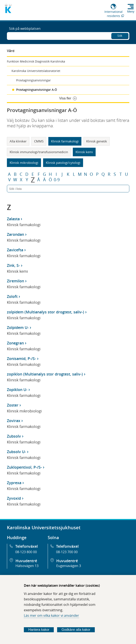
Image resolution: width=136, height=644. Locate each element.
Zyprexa (14, 483)
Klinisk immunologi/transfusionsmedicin (39, 152)
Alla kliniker (18, 141)
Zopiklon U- (17, 390)
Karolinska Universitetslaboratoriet (36, 71)
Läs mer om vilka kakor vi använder (51, 615)
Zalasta (13, 219)
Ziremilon (15, 281)
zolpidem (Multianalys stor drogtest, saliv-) (46, 312)
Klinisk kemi (84, 152)
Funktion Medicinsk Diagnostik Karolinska (36, 61)
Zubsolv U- (16, 452)
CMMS (39, 141)
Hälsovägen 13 (27, 566)
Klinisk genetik (97, 141)
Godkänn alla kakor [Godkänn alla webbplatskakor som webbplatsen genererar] (76, 630)
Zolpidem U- (18, 327)
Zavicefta (15, 250)
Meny (131, 12)
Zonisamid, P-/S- (21, 359)
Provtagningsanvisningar (33, 80)
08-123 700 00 (67, 552)
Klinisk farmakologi (65, 141)
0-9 (57, 180)
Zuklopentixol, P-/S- (24, 467)
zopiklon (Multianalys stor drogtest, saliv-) (45, 374)
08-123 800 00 (26, 552)
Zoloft (12, 296)
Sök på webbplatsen (25, 29)
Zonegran (15, 343)
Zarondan (15, 234)
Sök (120, 36)
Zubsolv (14, 436)
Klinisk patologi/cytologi (63, 163)
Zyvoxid (14, 498)
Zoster (13, 405)
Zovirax (14, 421)
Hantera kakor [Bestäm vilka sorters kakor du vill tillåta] (39, 630)
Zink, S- (13, 265)
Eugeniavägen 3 (69, 566)
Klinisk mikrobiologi (24, 163)
